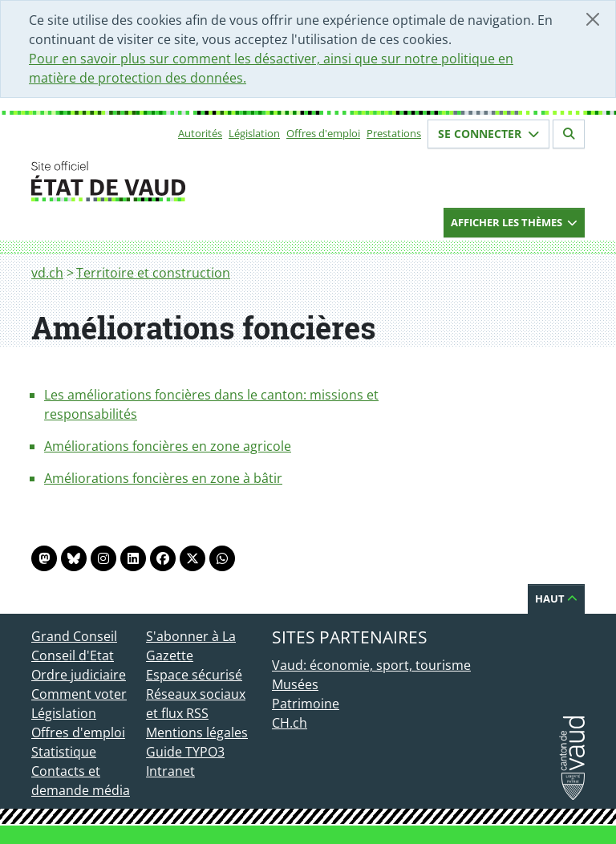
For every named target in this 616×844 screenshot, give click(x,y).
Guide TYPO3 (185, 752)
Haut (556, 599)
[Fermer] (593, 19)
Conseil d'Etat (73, 655)
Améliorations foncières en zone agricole (168, 446)
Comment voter (79, 694)
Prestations (394, 133)
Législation (254, 133)
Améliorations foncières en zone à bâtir (163, 478)
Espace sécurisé (194, 675)
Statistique (64, 752)
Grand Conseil (74, 636)
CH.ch (290, 723)
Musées (295, 684)
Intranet (170, 771)
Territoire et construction (153, 273)
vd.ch (47, 273)
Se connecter (488, 134)
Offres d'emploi (323, 133)
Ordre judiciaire (79, 675)
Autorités (200, 133)
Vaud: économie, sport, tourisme (371, 665)
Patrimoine (306, 704)
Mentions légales (197, 732)
